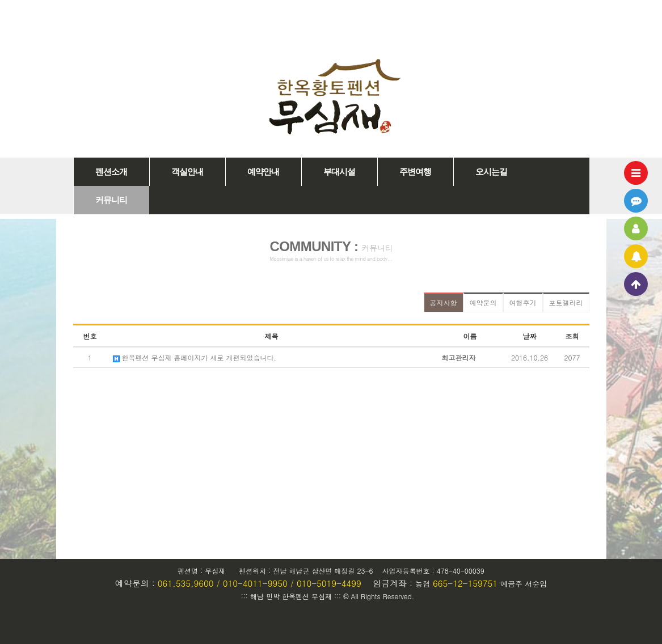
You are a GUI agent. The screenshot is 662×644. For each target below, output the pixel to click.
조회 (572, 336)
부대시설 (339, 172)
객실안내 (187, 172)
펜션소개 (111, 172)
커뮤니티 (111, 200)
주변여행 (415, 172)
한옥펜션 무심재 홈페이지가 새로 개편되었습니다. (195, 357)
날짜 (530, 336)
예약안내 (263, 172)
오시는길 (491, 172)
